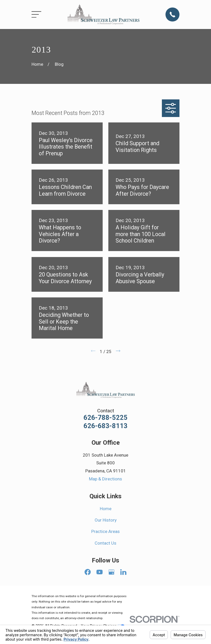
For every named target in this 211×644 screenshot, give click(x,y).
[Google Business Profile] (111, 572)
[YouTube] (100, 572)
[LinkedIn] (123, 572)
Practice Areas (106, 531)
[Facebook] (88, 572)
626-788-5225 (106, 418)
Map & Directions (106, 479)
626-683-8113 (106, 426)
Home (106, 509)
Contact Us (106, 543)
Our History (106, 520)
